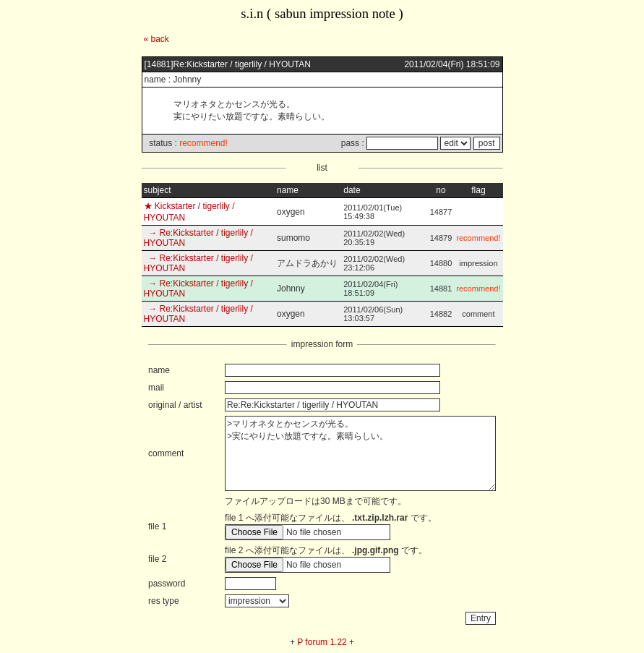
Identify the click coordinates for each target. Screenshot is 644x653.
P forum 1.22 (322, 642)
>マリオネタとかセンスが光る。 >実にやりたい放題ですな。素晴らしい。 (360, 453)
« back (156, 39)
